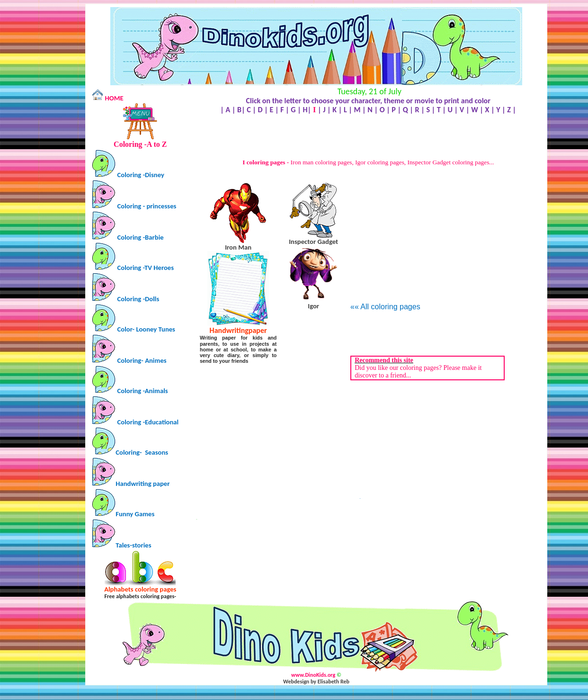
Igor (313, 306)
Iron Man (238, 247)
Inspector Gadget (313, 242)
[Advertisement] (368, 137)
